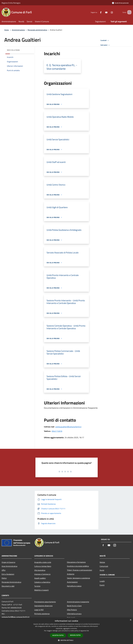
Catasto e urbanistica (42, 582)
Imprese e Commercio (42, 574)
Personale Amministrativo (11, 582)
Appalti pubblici (40, 578)
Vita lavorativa (40, 570)
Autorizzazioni (72, 582)
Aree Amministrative (9, 566)
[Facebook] (98, 12)
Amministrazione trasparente (78, 602)
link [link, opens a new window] (88, 631)
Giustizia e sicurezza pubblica (78, 566)
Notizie (102, 562)
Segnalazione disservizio (43, 606)
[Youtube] (104, 12)
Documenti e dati (8, 586)
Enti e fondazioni (8, 574)
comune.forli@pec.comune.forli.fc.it (16, 617)
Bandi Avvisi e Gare (74, 606)
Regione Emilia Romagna (11, 3)
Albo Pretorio (72, 610)
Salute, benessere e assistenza (78, 578)
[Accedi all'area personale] (120, 3)
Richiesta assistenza (42, 614)
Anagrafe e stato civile (43, 562)
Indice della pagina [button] (13, 50)
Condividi (105, 40)
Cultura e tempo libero (43, 566)
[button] (67, 640)
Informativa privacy (74, 614)
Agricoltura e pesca (74, 586)
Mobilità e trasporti (42, 590)
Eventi (102, 585)
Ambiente (71, 574)
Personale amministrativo (37, 30)
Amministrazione (18, 30)
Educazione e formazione (76, 562)
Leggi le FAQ (39, 610)
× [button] (131, 620)
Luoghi (102, 581)
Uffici (4, 570)
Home (7, 30)
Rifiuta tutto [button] (75, 635)
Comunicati (104, 566)
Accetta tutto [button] (58, 635)
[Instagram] (109, 12)
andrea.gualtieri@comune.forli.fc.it (68, 427)
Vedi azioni (105, 45)
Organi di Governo (8, 562)
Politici (4, 578)
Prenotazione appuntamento (45, 602)
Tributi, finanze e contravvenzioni (80, 570)
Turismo (37, 586)
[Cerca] (129, 12)
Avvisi (102, 570)
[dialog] (66, 631)
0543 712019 (57, 431)
